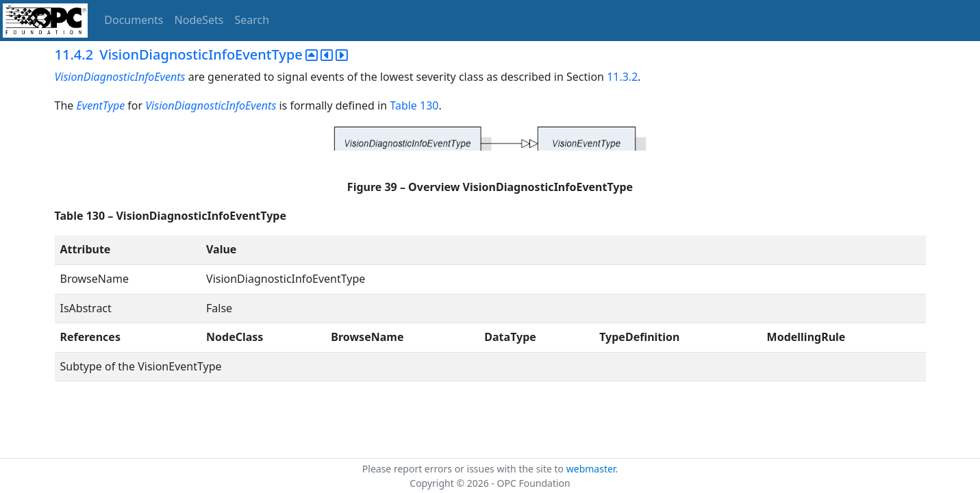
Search (252, 20)
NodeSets (199, 20)
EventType (100, 105)
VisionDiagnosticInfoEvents (122, 77)
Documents (134, 20)
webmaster (591, 469)
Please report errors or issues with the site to (464, 469)
